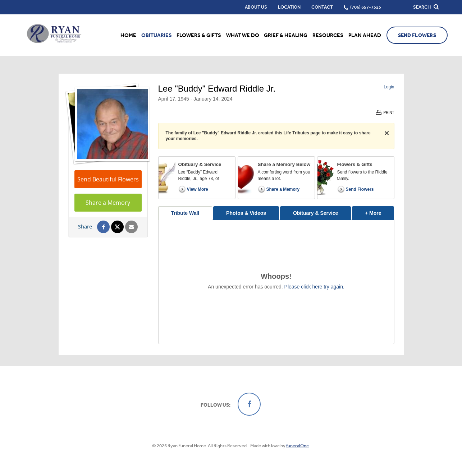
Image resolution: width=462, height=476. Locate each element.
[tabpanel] (276, 282)
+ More (379, 211)
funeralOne (298, 446)
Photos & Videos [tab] (246, 213)
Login (389, 87)
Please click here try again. (314, 287)
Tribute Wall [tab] (185, 213)
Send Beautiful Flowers (108, 179)
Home (128, 35)
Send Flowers (417, 35)
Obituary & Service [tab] (315, 213)
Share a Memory (108, 203)
